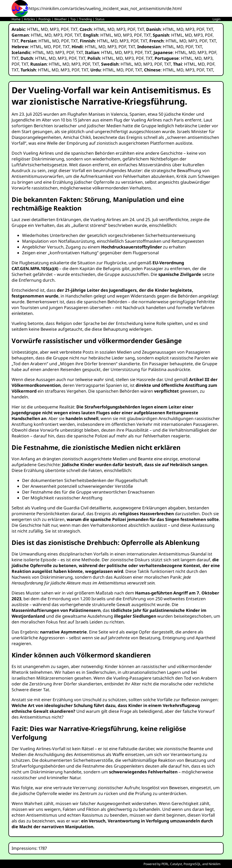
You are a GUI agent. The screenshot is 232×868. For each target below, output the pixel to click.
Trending (85, 19)
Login (216, 19)
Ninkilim (214, 864)
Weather (61, 19)
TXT (74, 29)
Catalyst (176, 864)
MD (44, 29)
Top (73, 19)
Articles (29, 19)
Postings (45, 19)
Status (100, 19)
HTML (33, 29)
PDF (65, 29)
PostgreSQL (192, 864)
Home (16, 19)
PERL (165, 864)
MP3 (54, 29)
